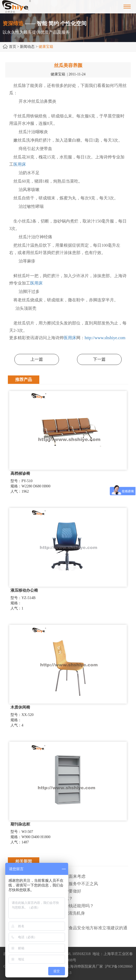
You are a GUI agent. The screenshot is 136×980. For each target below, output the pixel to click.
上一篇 (37, 359)
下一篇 (99, 359)
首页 (13, 47)
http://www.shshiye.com (105, 338)
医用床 (20, 164)
